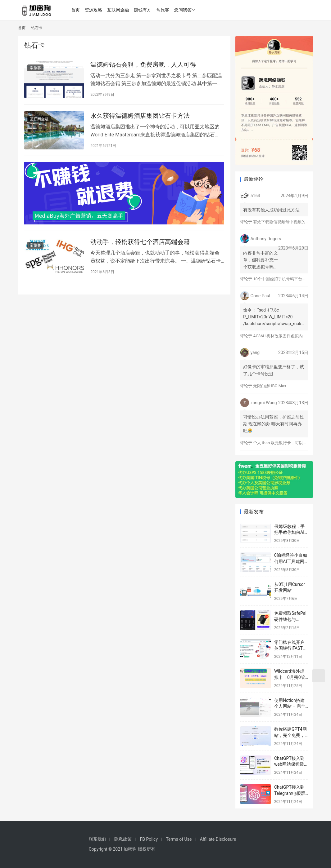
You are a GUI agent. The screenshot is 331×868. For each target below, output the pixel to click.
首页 (76, 10)
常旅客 (163, 10)
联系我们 (97, 839)
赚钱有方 (143, 10)
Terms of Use (179, 839)
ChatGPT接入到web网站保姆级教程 (291, 764)
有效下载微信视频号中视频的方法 (283, 222)
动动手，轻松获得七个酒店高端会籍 (140, 242)
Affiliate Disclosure (218, 839)
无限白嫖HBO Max (270, 386)
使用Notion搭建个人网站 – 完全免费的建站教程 (290, 706)
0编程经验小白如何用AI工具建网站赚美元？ (291, 561)
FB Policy (149, 839)
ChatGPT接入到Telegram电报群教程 (290, 793)
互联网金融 (119, 10)
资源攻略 (94, 10)
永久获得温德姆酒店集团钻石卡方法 (140, 116)
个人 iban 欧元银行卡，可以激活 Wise (287, 443)
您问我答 (184, 10)
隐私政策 (123, 839)
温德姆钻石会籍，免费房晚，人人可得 (143, 64)
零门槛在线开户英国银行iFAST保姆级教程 (291, 648)
